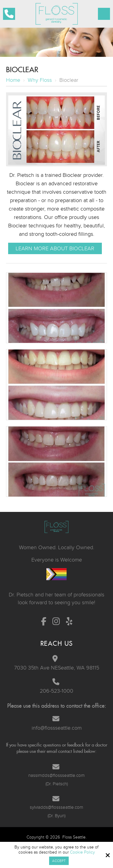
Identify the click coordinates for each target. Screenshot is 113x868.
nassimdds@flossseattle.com (56, 775)
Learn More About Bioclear (55, 248)
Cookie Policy (82, 852)
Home (13, 80)
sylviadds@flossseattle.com (56, 807)
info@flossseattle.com (57, 728)
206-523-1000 (56, 691)
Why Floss (40, 80)
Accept (59, 861)
